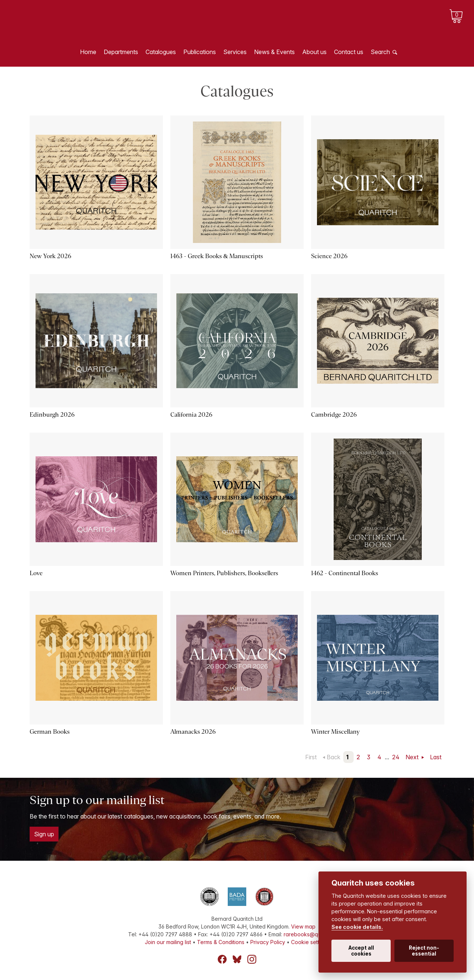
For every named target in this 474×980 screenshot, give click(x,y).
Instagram (252, 959)
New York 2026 (50, 256)
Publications (200, 52)
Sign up (44, 834)
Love (36, 573)
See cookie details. (357, 927)
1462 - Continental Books (345, 573)
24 (396, 757)
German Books (50, 732)
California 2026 (191, 415)
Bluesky (237, 959)
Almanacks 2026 (193, 732)
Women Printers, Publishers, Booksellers (224, 573)
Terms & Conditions (221, 942)
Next (413, 757)
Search (380, 52)
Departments (121, 52)
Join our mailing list (168, 942)
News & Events (274, 52)
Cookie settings (310, 942)
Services (235, 52)
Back (333, 757)
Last (436, 757)
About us (314, 52)
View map (303, 926)
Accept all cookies (361, 951)
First (311, 757)
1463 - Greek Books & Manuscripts (217, 256)
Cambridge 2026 (334, 415)
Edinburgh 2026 (52, 415)
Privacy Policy (268, 942)
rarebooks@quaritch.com (315, 934)
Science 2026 (329, 256)
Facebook (222, 959)
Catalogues (161, 52)
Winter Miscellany (335, 732)
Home (88, 52)
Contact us (349, 52)
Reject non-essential (424, 951)
